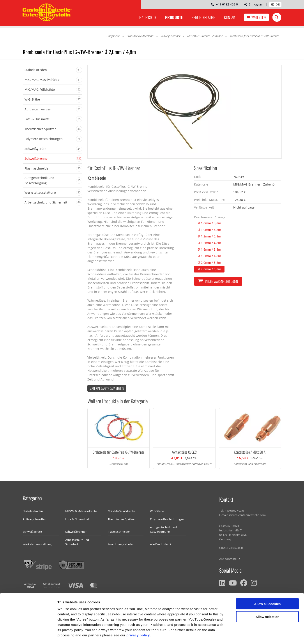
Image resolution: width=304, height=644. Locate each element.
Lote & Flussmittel (77, 519)
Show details (230, 635)
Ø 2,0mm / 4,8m (209, 269)
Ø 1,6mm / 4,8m (209, 256)
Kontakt (230, 17)
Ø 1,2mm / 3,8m (209, 236)
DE (276, 4)
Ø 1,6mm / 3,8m (209, 249)
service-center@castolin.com (247, 515)
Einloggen (254, 4)
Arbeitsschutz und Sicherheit (77, 542)
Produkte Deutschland (140, 36)
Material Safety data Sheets (107, 388)
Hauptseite (148, 17)
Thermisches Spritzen (122, 519)
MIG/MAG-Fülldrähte (121, 511)
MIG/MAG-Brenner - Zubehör (205, 36)
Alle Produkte (161, 544)
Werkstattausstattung (37, 544)
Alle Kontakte (230, 559)
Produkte (174, 17)
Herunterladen (203, 17)
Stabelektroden (33, 511)
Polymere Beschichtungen (167, 519)
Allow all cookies (268, 586)
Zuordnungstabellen (121, 544)
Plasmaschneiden (119, 532)
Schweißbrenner (170, 36)
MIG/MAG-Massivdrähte (81, 511)
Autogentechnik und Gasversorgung (163, 529)
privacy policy (138, 618)
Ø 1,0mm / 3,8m (209, 223)
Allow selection (267, 599)
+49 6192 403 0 (224, 4)
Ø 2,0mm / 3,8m (209, 263)
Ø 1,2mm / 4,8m (209, 243)
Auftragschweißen (34, 519)
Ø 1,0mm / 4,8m (209, 230)
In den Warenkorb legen (218, 281)
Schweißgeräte (32, 532)
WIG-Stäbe (157, 511)
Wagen (256, 17)
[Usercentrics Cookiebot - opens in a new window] (28, 635)
